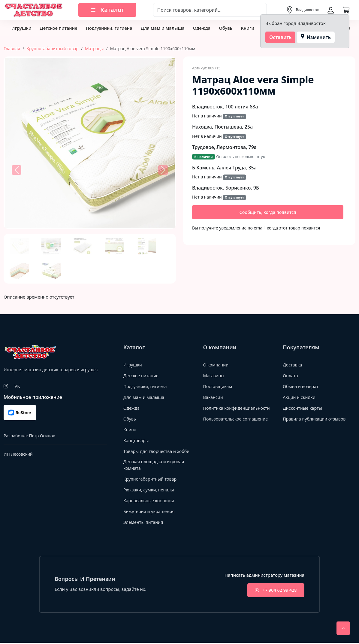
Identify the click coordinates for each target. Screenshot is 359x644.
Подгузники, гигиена (109, 28)
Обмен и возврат (301, 386)
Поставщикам (218, 386)
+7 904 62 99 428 (274, 591)
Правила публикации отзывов (316, 419)
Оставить (281, 37)
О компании (216, 365)
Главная (12, 49)
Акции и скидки (300, 397)
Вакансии (213, 397)
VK (17, 386)
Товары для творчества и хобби (158, 451)
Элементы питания (144, 523)
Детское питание (58, 28)
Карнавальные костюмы (150, 501)
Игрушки (21, 28)
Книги (247, 28)
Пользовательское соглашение (237, 419)
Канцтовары (137, 440)
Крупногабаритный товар (53, 49)
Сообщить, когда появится (268, 212)
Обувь (226, 28)
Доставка (293, 365)
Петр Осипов (42, 436)
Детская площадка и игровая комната (155, 465)
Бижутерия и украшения (150, 512)
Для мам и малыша (163, 28)
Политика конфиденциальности (238, 408)
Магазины (214, 375)
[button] (17, 170)
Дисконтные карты (303, 408)
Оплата (291, 375)
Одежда (202, 28)
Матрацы (94, 49)
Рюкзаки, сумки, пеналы (150, 490)
